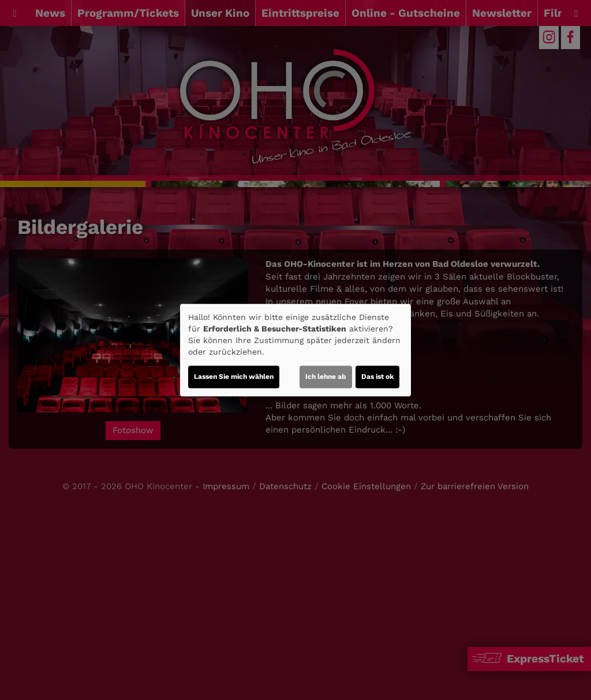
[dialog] (295, 350)
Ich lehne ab (326, 377)
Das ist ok (377, 377)
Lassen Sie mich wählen (234, 377)
